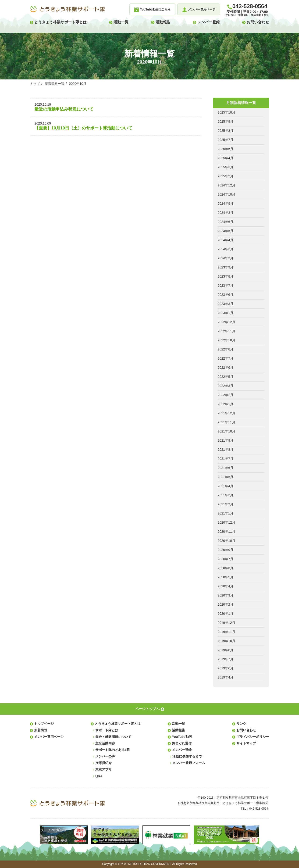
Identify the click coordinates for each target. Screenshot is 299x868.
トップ (35, 84)
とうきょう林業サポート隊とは (61, 22)
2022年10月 (226, 340)
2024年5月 (226, 231)
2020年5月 (226, 577)
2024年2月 (226, 258)
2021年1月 (226, 513)
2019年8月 (226, 650)
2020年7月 (226, 559)
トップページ (44, 724)
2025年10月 (226, 112)
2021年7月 (226, 459)
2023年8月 (226, 276)
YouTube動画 (182, 737)
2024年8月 (226, 213)
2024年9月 (226, 204)
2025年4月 (226, 158)
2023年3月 (226, 304)
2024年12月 (226, 185)
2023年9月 (226, 267)
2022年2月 (226, 395)
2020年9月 (226, 550)
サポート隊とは (107, 730)
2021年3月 (226, 495)
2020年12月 (226, 522)
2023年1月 (226, 313)
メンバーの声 (105, 756)
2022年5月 (226, 377)
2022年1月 (226, 404)
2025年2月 (226, 176)
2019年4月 (226, 677)
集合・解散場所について (113, 737)
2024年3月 (226, 249)
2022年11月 (226, 331)
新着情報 (41, 730)
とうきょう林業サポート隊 (67, 9)
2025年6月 (226, 149)
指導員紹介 (103, 763)
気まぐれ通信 (182, 743)
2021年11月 (226, 422)
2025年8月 (226, 131)
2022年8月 (226, 349)
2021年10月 (226, 431)
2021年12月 (226, 413)
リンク (241, 724)
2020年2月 (226, 604)
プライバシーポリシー (253, 737)
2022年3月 (226, 386)
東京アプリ (103, 769)
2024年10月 (226, 194)
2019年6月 (226, 668)
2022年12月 (226, 322)
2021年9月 (226, 440)
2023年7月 (226, 286)
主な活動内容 (105, 743)
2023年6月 (226, 295)
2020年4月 (226, 586)
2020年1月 (226, 614)
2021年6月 (226, 468)
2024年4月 (226, 240)
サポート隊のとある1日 (113, 750)
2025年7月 (226, 140)
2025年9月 (226, 121)
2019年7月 (226, 659)
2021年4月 (226, 486)
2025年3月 (226, 167)
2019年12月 (226, 623)
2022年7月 (226, 358)
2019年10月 (226, 641)
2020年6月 (226, 568)
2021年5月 (226, 477)
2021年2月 (226, 504)
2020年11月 (226, 532)
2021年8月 (226, 450)
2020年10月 (226, 541)
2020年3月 (226, 595)
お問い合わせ (258, 22)
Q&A (99, 776)
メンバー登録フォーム (189, 763)
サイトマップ (246, 743)
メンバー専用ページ (49, 737)
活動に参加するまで (187, 756)
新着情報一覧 (54, 84)
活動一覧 (121, 22)
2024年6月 (226, 222)
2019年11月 (226, 632)
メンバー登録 (209, 22)
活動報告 (163, 22)
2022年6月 (226, 368)
